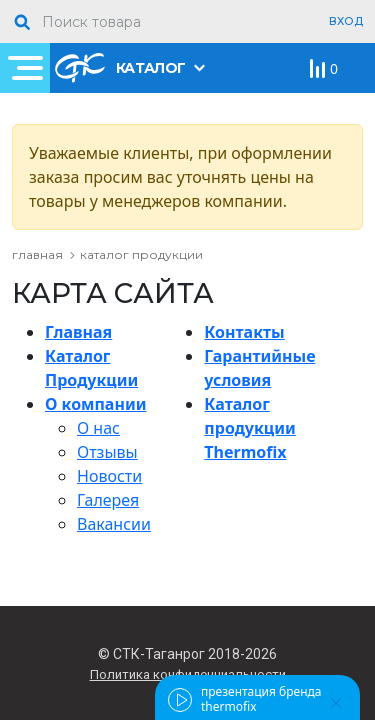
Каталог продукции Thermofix (250, 428)
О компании (95, 404)
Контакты (244, 332)
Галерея (108, 500)
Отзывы (107, 452)
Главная (78, 332)
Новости (109, 476)
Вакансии (114, 524)
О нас (98, 428)
